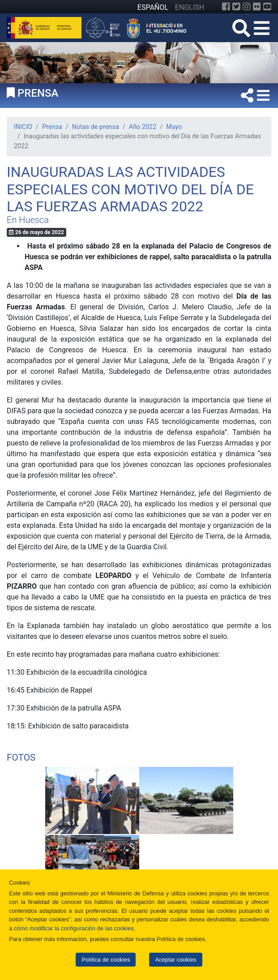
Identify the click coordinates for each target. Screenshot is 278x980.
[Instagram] (247, 7)
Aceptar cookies (175, 960)
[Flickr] (257, 7)
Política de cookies (106, 960)
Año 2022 (143, 127)
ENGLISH (190, 7)
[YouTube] (267, 7)
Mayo (174, 127)
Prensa (52, 127)
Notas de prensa (96, 127)
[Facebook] (226, 7)
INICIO (23, 127)
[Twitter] (236, 7)
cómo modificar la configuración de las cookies (74, 928)
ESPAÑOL (153, 7)
